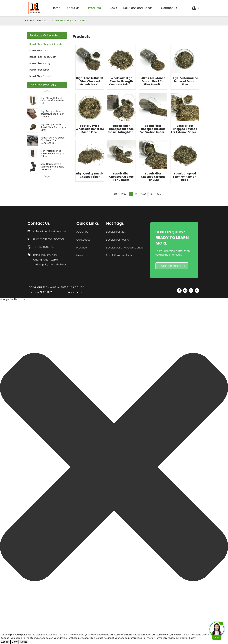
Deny (15, 642)
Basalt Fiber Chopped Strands (69, 21)
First (115, 194)
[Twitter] (197, 291)
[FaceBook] (179, 291)
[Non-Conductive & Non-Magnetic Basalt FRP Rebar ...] (47, 167)
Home (28, 21)
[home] (56, 8)
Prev (124, 194)
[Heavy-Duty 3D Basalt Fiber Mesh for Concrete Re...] (47, 140)
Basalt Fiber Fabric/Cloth (43, 57)
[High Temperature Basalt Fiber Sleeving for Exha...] (47, 127)
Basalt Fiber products (84, 255)
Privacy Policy (76, 292)
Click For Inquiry (127, 266)
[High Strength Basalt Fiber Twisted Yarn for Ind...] (47, 101)
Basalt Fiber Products (41, 76)
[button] (114, 467)
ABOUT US (61, 232)
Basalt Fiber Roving (40, 63)
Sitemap (35, 292)
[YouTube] (185, 291)
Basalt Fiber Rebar (39, 70)
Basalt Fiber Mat (81, 232)
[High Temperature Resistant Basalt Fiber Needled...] (47, 114)
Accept (5, 642)
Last (152, 194)
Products (42, 21)
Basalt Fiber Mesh (39, 51)
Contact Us (62, 240)
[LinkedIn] (191, 291)
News (58, 255)
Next (143, 194)
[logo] (35, 8)
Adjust (24, 642)
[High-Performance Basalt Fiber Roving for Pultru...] (47, 153)
